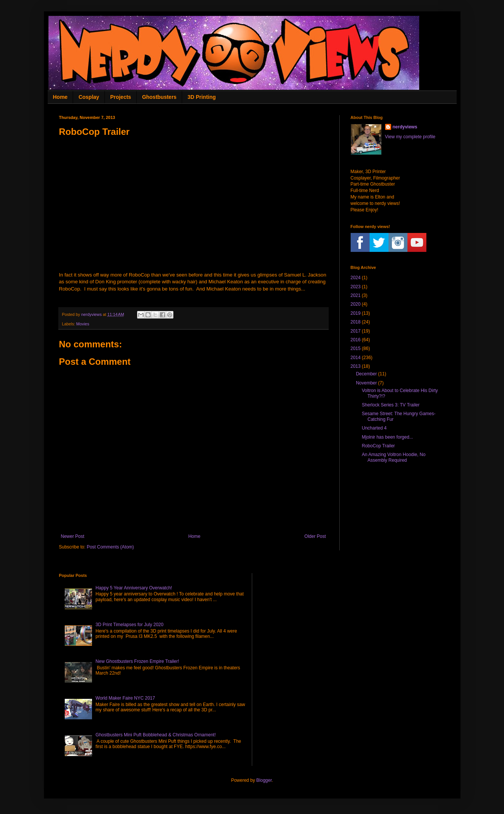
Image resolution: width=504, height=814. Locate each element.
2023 (356, 287)
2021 (356, 295)
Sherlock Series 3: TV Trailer (391, 405)
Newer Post (73, 536)
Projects (121, 97)
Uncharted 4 (374, 428)
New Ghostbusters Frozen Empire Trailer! (137, 661)
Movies (83, 324)
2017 (356, 331)
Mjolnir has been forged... (387, 437)
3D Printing (202, 97)
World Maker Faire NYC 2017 (125, 698)
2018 (356, 322)
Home (60, 97)
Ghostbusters (159, 97)
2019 (356, 313)
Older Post (315, 536)
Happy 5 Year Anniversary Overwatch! (134, 588)
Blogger (264, 780)
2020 (356, 304)
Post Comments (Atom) (110, 547)
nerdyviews (405, 127)
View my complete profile (410, 137)
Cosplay (89, 97)
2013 (356, 366)
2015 (356, 348)
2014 (356, 358)
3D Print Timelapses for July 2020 (129, 625)
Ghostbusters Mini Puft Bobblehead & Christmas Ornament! (155, 735)
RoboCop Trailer (378, 446)
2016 (356, 340)
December (366, 374)
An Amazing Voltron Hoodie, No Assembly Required (393, 457)
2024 (356, 278)
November (366, 383)
